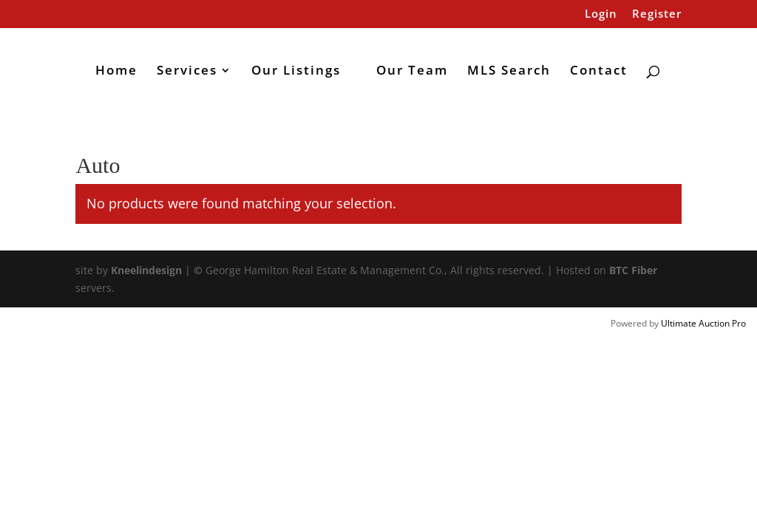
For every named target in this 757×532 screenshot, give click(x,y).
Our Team (412, 72)
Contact (599, 72)
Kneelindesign (146, 270)
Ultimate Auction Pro (703, 323)
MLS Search (509, 72)
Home (116, 72)
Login (601, 14)
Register (657, 14)
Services (187, 72)
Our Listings (296, 72)
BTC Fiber (633, 270)
